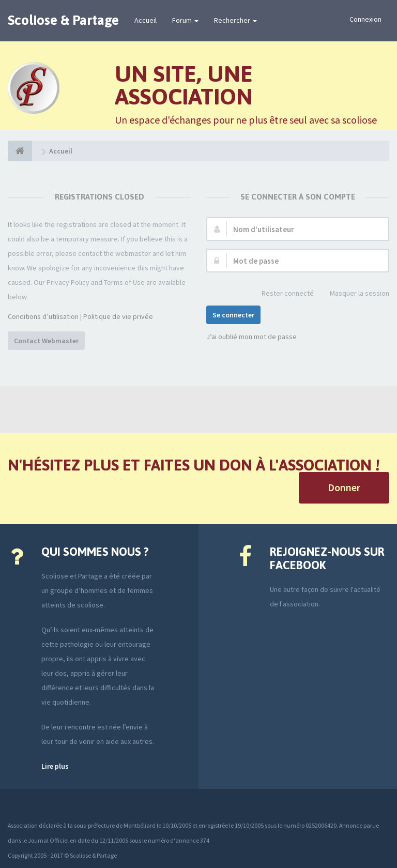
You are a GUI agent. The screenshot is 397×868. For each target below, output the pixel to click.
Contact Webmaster (46, 341)
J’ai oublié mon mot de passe (251, 337)
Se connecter (233, 315)
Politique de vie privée (118, 316)
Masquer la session (354, 294)
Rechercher (235, 20)
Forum (185, 20)
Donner (344, 487)
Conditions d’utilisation (43, 316)
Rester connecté (282, 294)
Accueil (146, 20)
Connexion (365, 19)
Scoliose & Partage (63, 20)
